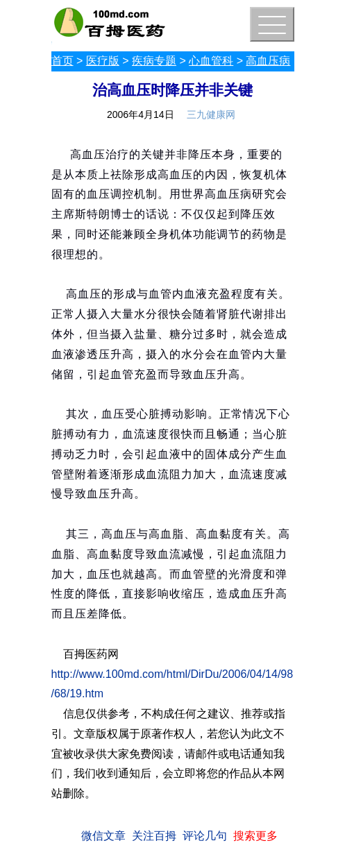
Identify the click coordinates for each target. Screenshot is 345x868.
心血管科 (211, 61)
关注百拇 (154, 836)
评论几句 (205, 836)
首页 (62, 61)
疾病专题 (154, 61)
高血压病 (268, 61)
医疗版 (103, 61)
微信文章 (103, 836)
